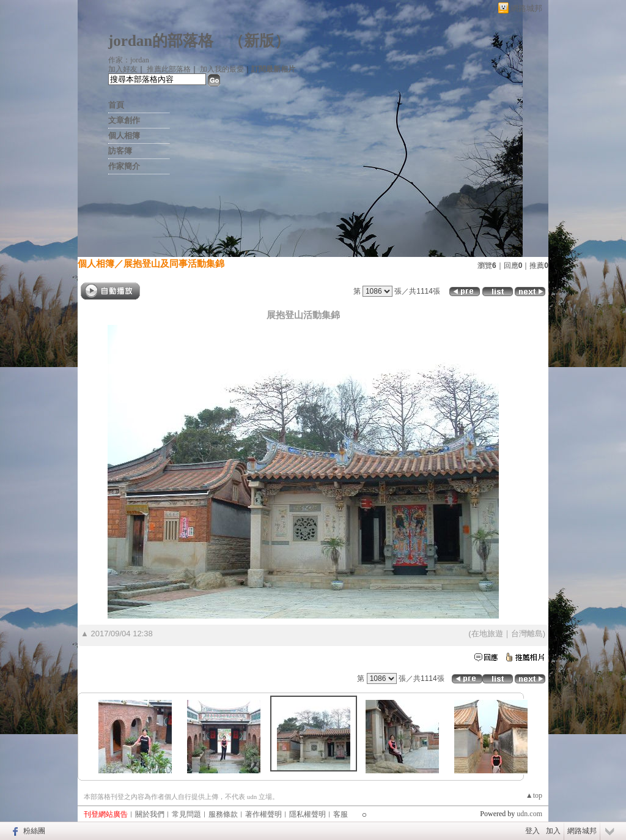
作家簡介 (124, 166)
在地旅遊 (487, 634)
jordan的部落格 (161, 41)
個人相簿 (124, 136)
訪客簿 (120, 151)
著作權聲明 (263, 814)
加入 (553, 831)
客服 (341, 814)
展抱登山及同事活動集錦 (174, 263)
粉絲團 (34, 831)
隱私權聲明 (307, 814)
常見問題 (186, 814)
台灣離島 (527, 634)
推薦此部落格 (169, 69)
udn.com (529, 814)
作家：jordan (129, 60)
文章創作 (124, 120)
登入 (532, 831)
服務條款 (223, 814)
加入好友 (123, 69)
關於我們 (150, 814)
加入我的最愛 (222, 69)
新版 (259, 41)
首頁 (116, 105)
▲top (534, 795)
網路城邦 (526, 8)
